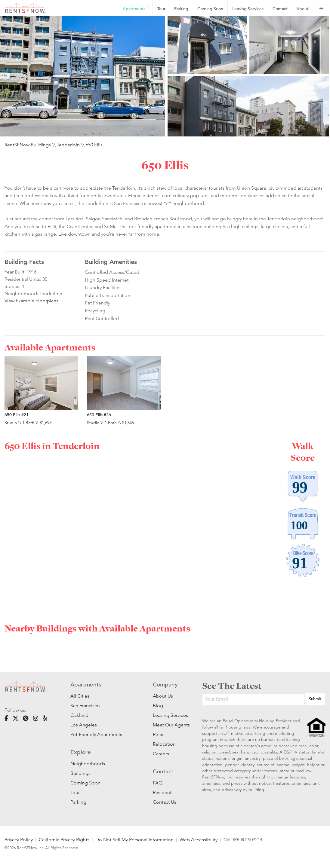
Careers (161, 754)
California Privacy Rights (64, 840)
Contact (280, 9)
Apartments (135, 9)
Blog (158, 706)
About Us (163, 696)
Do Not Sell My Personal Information (134, 840)
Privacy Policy (19, 840)
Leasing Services (168, 715)
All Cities (80, 696)
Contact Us (165, 802)
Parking (181, 9)
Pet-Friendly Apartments (96, 734)
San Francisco (85, 706)
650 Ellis (94, 145)
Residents (163, 792)
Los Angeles (84, 725)
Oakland (79, 715)
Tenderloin (68, 145)
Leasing (248, 9)
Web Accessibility (199, 840)
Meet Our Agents (168, 725)
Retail (159, 734)
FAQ (158, 783)
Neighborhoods (88, 764)
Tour (161, 9)
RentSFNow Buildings (28, 145)
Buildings (80, 773)
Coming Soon (210, 9)
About (302, 9)
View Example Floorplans (31, 301)
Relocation (164, 744)
